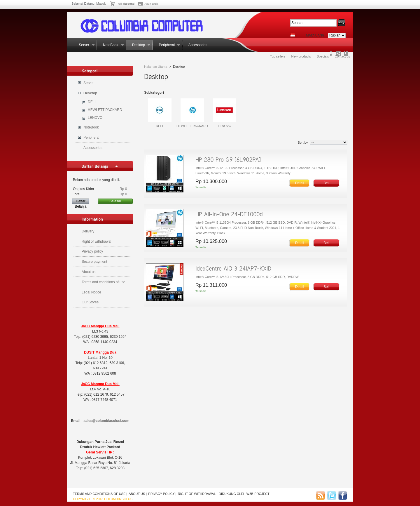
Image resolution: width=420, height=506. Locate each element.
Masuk (101, 4)
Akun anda (151, 4)
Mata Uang (315, 35)
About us (89, 272)
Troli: (119, 4)
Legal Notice (91, 292)
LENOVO (95, 118)
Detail (300, 183)
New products (301, 56)
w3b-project (258, 494)
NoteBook (110, 45)
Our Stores (90, 302)
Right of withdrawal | (198, 494)
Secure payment (94, 262)
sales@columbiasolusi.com (106, 421)
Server (84, 45)
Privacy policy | (162, 494)
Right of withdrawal (96, 241)
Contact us (342, 56)
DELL (92, 102)
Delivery (88, 231)
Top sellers (278, 56)
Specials (323, 56)
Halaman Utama (156, 67)
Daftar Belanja (80, 201)
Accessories (197, 45)
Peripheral (166, 45)
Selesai (115, 201)
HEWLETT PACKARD (105, 110)
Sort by (303, 142)
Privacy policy (92, 251)
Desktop (138, 45)
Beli (326, 183)
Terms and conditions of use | (100, 494)
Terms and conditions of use (103, 282)
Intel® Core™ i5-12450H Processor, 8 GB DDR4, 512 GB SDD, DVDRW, (248, 277)
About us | (138, 494)
